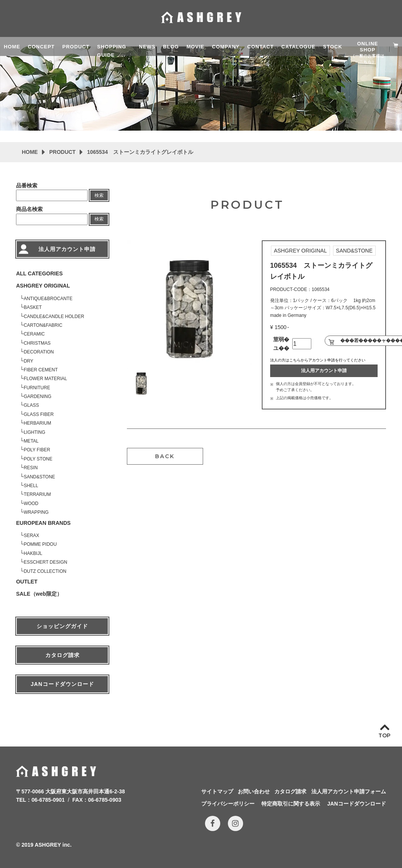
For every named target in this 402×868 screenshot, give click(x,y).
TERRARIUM (37, 494)
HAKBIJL (33, 553)
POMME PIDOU (40, 544)
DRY (28, 361)
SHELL (31, 486)
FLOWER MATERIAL (45, 379)
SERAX (31, 536)
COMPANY (226, 47)
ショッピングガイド (62, 626)
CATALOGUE (298, 47)
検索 (99, 195)
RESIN (31, 468)
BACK (165, 456)
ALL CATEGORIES (39, 273)
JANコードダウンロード (62, 684)
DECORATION (39, 352)
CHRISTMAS (37, 343)
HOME (12, 47)
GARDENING (38, 396)
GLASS (31, 405)
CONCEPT (41, 47)
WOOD (31, 504)
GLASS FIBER (39, 414)
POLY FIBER (37, 450)
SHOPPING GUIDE (112, 50)
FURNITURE (37, 388)
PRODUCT (76, 47)
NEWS (147, 47)
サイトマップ (217, 791)
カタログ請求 (62, 655)
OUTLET (27, 582)
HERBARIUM (37, 423)
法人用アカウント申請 (324, 371)
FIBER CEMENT (41, 370)
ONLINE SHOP (368, 48)
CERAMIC (34, 334)
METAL (31, 441)
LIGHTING (34, 432)
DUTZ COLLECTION (45, 571)
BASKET (33, 307)
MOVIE (195, 47)
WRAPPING (36, 512)
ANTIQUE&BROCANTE (48, 299)
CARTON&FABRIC (43, 325)
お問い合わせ (254, 791)
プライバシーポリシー (228, 804)
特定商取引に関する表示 (291, 804)
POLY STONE (38, 459)
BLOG (171, 47)
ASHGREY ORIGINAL (43, 286)
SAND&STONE (39, 477)
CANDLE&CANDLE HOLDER (54, 317)
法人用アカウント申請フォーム (349, 791)
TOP (384, 735)
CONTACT (261, 47)
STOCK (333, 47)
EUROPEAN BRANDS (43, 523)
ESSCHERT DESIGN (45, 562)
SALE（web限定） (39, 594)
